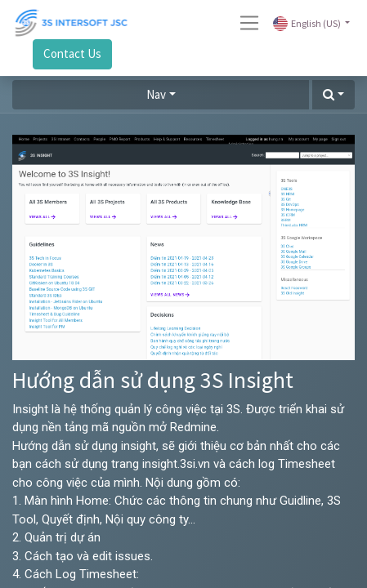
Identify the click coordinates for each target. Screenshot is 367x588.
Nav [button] (156, 94)
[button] (333, 95)
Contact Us (72, 53)
